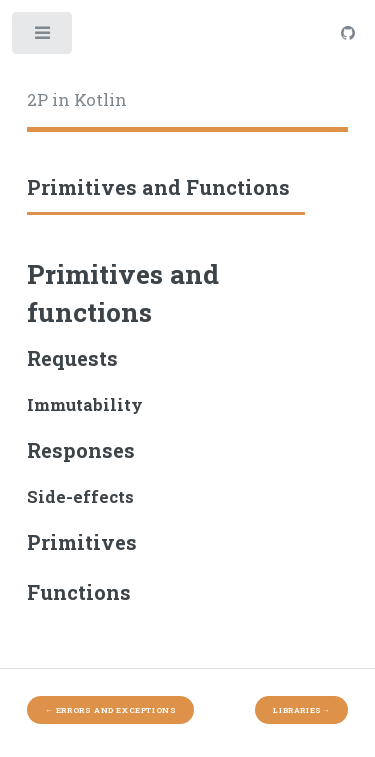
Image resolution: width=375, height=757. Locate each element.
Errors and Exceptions (111, 710)
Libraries (301, 710)
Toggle (43, 37)
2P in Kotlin (77, 100)
